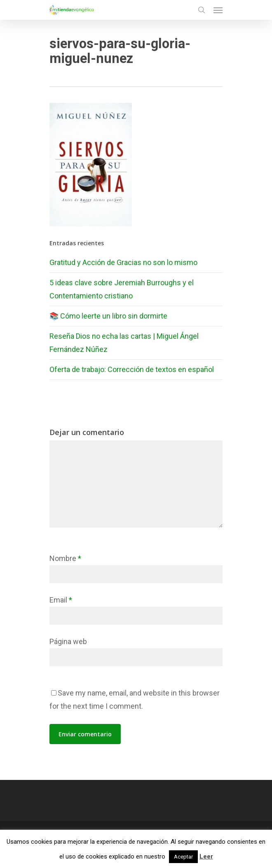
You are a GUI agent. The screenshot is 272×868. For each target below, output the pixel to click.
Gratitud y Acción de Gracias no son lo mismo (123, 262)
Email (61, 600)
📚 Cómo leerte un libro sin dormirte (108, 316)
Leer (206, 856)
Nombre (65, 558)
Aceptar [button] (183, 857)
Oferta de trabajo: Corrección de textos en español (132, 369)
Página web (68, 641)
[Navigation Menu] (218, 10)
